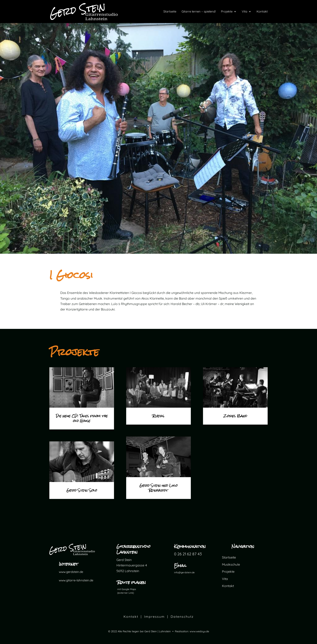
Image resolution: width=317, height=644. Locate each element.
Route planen (132, 582)
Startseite (229, 557)
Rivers (158, 416)
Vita (225, 579)
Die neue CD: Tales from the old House (82, 418)
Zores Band (235, 416)
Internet (69, 564)
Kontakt (228, 586)
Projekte (228, 571)
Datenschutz (182, 617)
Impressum (154, 617)
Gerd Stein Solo (82, 490)
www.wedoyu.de (199, 631)
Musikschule (231, 564)
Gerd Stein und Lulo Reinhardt (158, 488)
